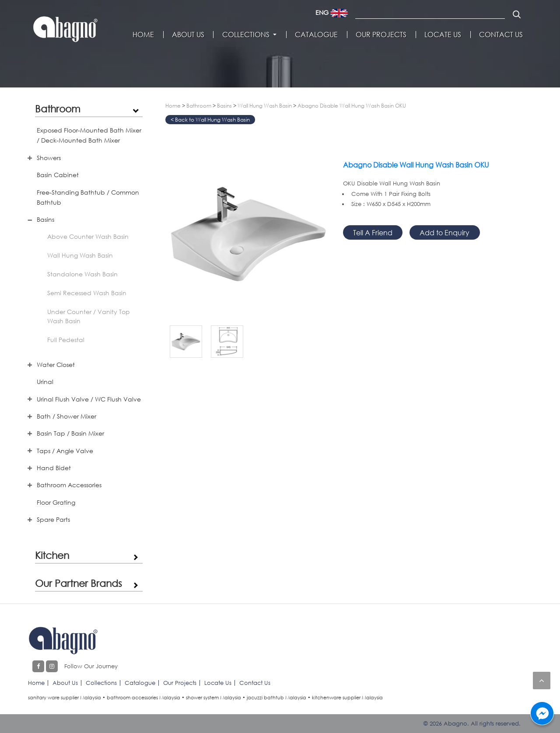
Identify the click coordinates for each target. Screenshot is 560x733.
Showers (49, 158)
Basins (45, 219)
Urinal (45, 382)
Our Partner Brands (79, 583)
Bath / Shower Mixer (66, 416)
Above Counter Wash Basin (88, 236)
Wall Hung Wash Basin (80, 255)
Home (143, 35)
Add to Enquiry (444, 232)
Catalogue (316, 35)
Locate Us (443, 35)
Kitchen (52, 555)
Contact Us (501, 35)
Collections (246, 35)
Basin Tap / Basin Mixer (70, 433)
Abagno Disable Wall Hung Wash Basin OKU (352, 106)
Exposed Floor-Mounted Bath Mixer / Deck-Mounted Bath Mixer (89, 135)
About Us (188, 35)
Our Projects (381, 35)
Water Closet (56, 365)
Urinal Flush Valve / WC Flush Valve (89, 399)
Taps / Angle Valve (65, 451)
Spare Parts (53, 519)
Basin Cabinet (58, 175)
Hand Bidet (54, 468)
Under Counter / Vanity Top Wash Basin (89, 316)
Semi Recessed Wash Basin (87, 293)
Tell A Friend (373, 232)
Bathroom (58, 108)
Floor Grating (56, 502)
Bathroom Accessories (69, 485)
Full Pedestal (66, 340)
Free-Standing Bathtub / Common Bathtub (88, 197)
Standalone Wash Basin (82, 274)
